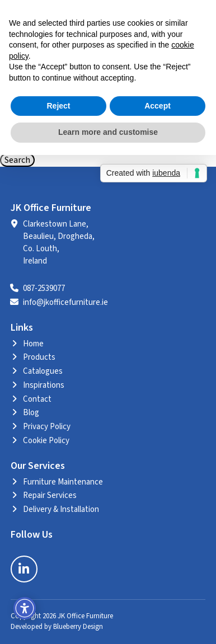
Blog (31, 413)
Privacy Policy (47, 427)
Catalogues (43, 371)
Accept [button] (158, 106)
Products (39, 357)
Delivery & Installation (61, 509)
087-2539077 (44, 288)
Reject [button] (58, 106)
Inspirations (44, 385)
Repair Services (50, 495)
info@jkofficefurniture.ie (65, 302)
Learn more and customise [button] (108, 132)
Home (33, 344)
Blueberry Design (78, 627)
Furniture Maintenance (63, 482)
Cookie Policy (46, 441)
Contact (37, 399)
